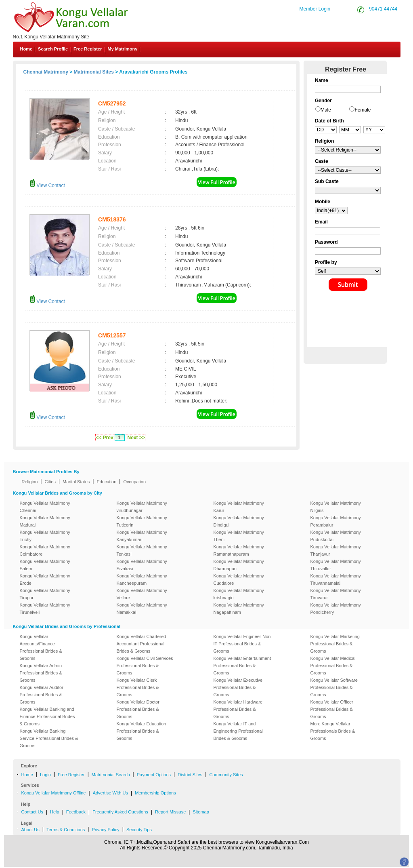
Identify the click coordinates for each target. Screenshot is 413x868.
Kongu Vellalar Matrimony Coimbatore (45, 550)
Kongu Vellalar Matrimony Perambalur (336, 521)
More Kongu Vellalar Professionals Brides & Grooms (333, 731)
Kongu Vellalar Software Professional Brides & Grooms (334, 687)
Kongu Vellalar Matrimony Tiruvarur (336, 594)
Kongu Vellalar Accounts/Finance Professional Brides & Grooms (41, 647)
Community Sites (226, 775)
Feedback (76, 812)
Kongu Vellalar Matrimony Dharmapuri (239, 565)
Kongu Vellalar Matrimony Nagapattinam (239, 609)
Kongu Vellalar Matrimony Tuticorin (142, 521)
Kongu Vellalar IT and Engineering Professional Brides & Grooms (238, 731)
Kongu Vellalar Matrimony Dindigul (239, 521)
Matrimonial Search (111, 775)
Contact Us (32, 812)
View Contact (47, 185)
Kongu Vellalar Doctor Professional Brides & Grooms (138, 709)
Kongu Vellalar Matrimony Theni (239, 536)
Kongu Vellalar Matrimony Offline (54, 793)
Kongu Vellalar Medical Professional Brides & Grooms (333, 666)
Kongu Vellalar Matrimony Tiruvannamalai (336, 579)
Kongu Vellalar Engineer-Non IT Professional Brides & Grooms (242, 644)
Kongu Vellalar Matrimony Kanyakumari (142, 536)
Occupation (134, 482)
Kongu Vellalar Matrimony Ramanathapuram (239, 550)
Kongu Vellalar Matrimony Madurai (45, 521)
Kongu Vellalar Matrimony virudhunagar (142, 507)
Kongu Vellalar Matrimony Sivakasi (142, 565)
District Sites (190, 775)
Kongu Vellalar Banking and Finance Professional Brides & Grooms (47, 716)
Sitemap (201, 812)
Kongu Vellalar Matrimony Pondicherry (336, 609)
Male (326, 110)
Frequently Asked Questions (120, 812)
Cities (50, 482)
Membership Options (155, 793)
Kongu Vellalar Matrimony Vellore (142, 594)
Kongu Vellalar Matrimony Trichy (45, 536)
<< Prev (104, 438)
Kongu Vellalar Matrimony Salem (45, 565)
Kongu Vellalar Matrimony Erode (45, 579)
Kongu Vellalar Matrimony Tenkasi (142, 550)
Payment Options (154, 775)
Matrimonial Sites (94, 72)
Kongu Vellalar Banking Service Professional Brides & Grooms (49, 738)
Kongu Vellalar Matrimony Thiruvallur (336, 565)
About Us (30, 830)
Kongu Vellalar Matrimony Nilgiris (336, 507)
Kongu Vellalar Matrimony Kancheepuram (142, 579)
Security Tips (139, 830)
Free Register (88, 49)
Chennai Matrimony (46, 72)
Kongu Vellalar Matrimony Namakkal (142, 609)
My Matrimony (122, 49)
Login (45, 775)
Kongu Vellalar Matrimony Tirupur (45, 594)
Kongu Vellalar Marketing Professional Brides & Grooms (335, 644)
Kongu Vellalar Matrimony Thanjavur (336, 550)
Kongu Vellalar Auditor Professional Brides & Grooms (42, 695)
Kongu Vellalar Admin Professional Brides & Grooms (41, 673)
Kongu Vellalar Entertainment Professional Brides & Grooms (242, 666)
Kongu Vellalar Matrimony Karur (239, 507)
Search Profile (53, 49)
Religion (30, 482)
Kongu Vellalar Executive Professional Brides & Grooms (238, 687)
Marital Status (76, 482)
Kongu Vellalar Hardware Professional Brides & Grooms (238, 709)
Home (26, 49)
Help (55, 812)
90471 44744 (383, 9)
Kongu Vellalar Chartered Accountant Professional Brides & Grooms (142, 644)
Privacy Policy (105, 830)
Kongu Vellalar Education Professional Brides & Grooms (142, 731)
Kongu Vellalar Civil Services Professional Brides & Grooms (145, 666)
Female (363, 110)
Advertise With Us (110, 793)
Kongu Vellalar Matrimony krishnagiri (239, 594)
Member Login (315, 9)
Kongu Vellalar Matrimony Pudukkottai (336, 536)
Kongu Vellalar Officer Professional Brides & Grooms (332, 709)
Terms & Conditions (66, 830)
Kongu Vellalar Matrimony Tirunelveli (45, 609)
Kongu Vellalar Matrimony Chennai (45, 507)
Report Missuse (170, 812)
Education (106, 482)
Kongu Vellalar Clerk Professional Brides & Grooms (138, 687)
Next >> (136, 438)
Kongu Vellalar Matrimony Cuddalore (239, 579)
